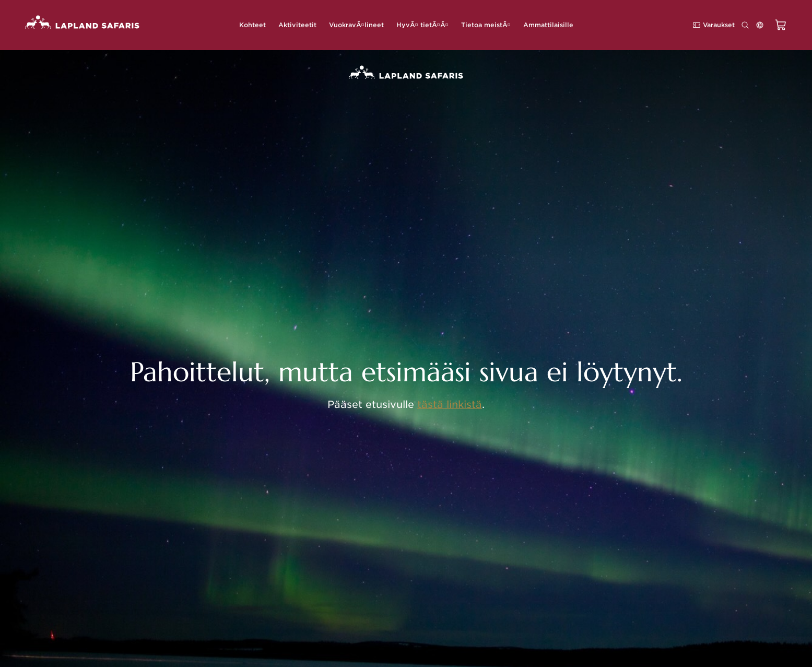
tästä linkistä (450, 405)
